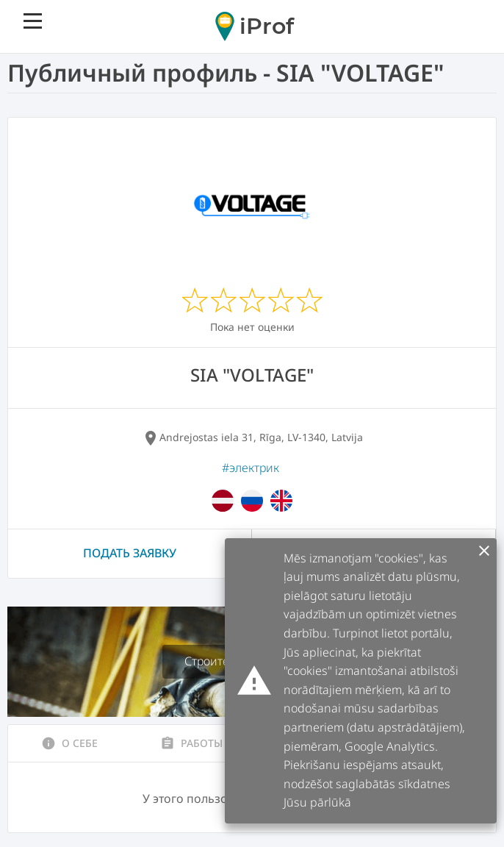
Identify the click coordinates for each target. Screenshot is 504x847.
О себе (69, 743)
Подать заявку (130, 553)
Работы (191, 743)
